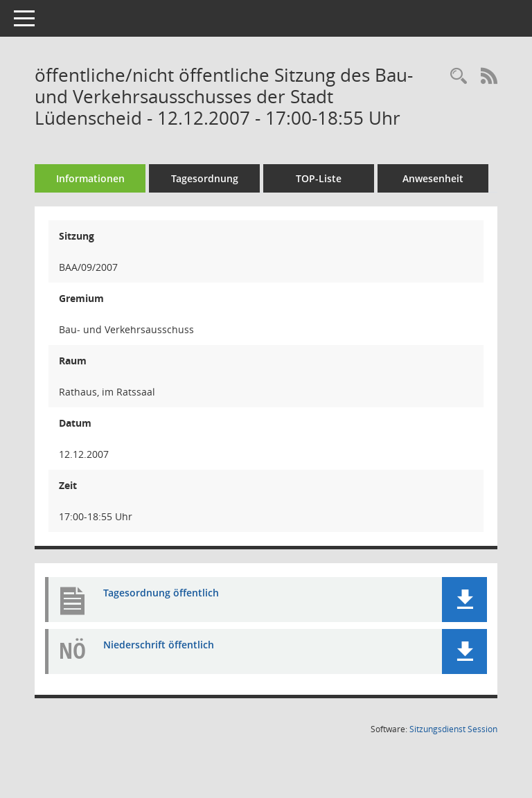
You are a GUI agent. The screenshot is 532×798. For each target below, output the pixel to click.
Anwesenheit (433, 178)
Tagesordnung (205, 178)
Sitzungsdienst (453, 729)
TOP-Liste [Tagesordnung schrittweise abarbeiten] (319, 178)
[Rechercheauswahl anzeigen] (459, 77)
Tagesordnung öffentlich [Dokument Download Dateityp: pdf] (161, 593)
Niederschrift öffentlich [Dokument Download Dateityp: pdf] (159, 645)
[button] (464, 600)
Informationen (90, 178)
